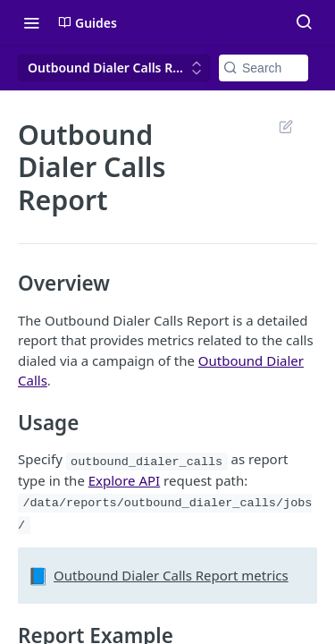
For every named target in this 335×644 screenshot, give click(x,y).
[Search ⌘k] (304, 22)
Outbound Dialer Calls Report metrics (171, 575)
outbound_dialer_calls (147, 461)
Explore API (124, 480)
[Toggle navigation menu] (31, 22)
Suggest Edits (285, 126)
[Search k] (264, 68)
